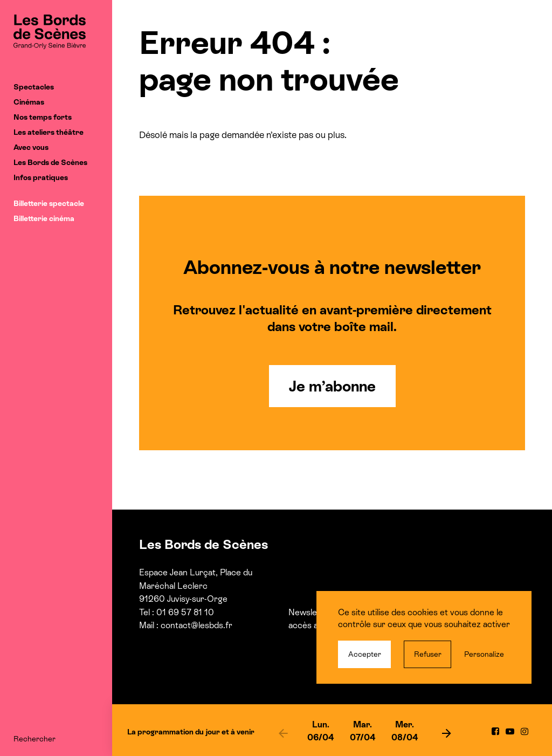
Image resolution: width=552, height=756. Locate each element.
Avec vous (31, 147)
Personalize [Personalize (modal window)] (484, 654)
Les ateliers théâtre (49, 132)
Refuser (428, 654)
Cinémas (29, 102)
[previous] (283, 733)
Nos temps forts (43, 117)
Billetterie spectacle (49, 203)
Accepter (365, 654)
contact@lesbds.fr (196, 625)
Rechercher (34, 739)
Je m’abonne (332, 386)
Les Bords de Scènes (50, 162)
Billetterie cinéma (44, 218)
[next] (446, 733)
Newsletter (310, 612)
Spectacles (34, 87)
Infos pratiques (41, 177)
